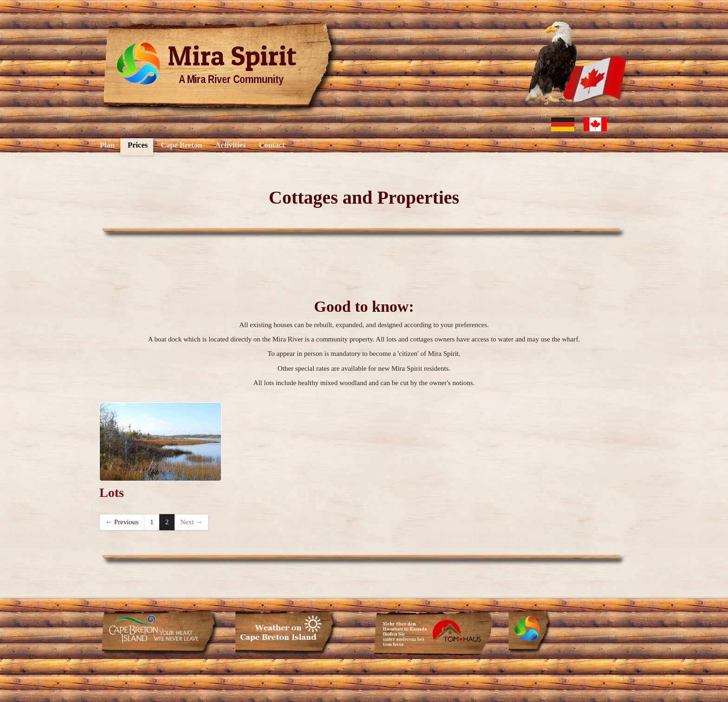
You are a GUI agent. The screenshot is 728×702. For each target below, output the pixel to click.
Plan (107, 145)
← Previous (122, 522)
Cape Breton (181, 145)
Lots (112, 493)
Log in (621, 677)
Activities (230, 145)
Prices (138, 145)
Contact (272, 145)
